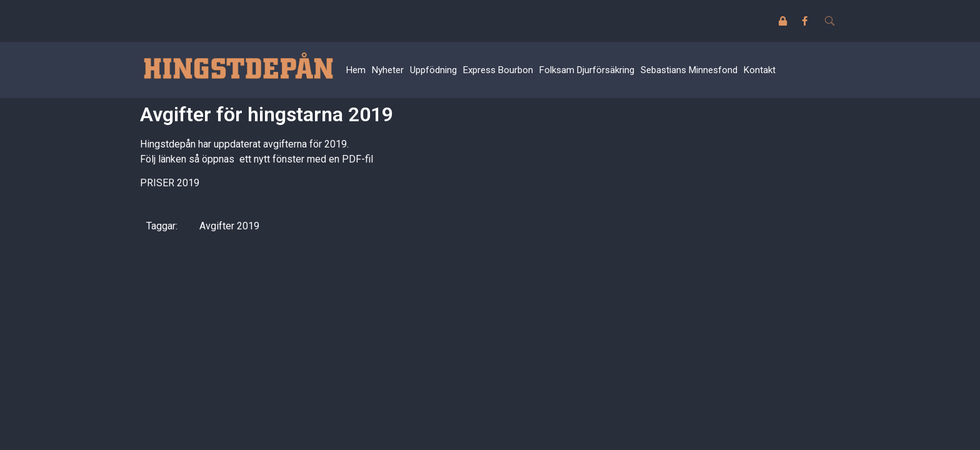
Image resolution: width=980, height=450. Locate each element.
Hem (356, 70)
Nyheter (388, 70)
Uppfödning (433, 70)
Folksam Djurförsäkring (587, 70)
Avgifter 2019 (229, 226)
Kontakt (760, 70)
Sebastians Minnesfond (689, 70)
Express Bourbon (498, 70)
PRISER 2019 (170, 183)
